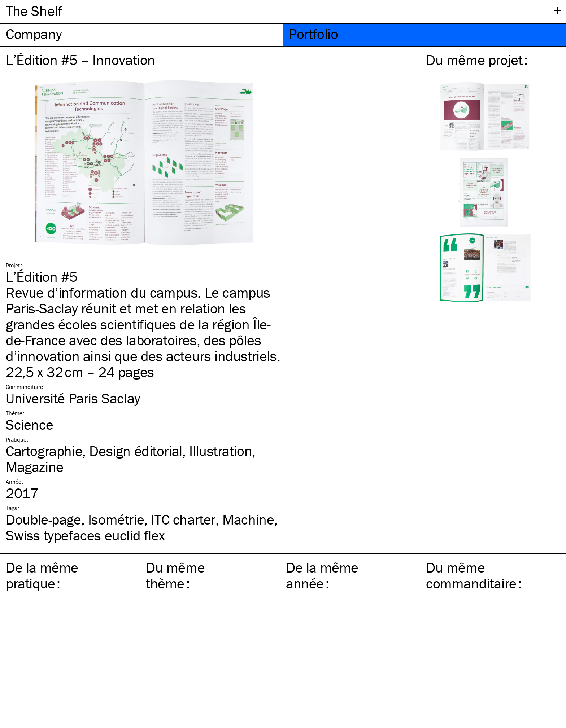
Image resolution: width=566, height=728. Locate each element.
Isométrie (116, 519)
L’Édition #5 (42, 277)
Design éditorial (136, 451)
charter (183, 519)
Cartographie (44, 451)
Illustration (221, 451)
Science (29, 424)
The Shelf (34, 11)
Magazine (35, 467)
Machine (248, 519)
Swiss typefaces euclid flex (85, 535)
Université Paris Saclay (73, 398)
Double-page (43, 519)
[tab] (141, 35)
